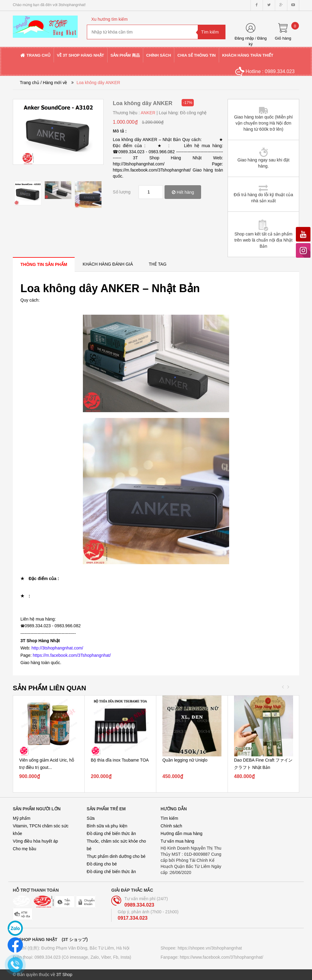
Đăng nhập (244, 38)
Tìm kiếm (169, 818)
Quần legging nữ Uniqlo (185, 760)
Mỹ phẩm (22, 818)
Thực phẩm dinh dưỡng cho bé (116, 856)
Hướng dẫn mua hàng (181, 833)
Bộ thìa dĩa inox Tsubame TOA (120, 760)
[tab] (44, 264)
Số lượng (122, 192)
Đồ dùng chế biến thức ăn (111, 833)
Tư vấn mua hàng (177, 841)
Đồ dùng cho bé (102, 864)
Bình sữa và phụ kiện (107, 826)
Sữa (91, 818)
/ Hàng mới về (54, 83)
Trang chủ (30, 83)
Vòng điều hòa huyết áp (35, 841)
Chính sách (171, 826)
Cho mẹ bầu (25, 849)
